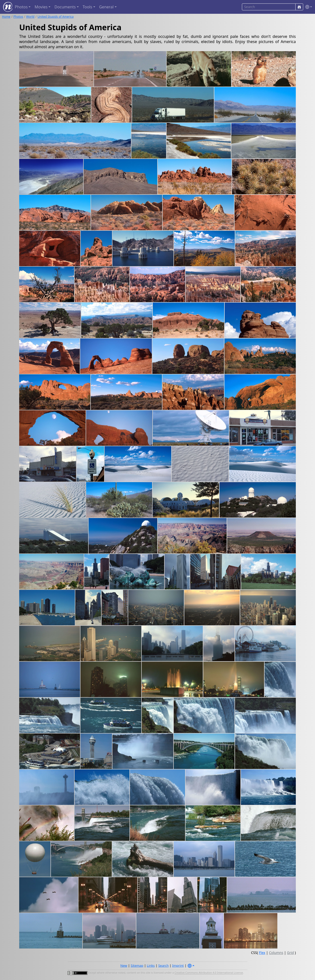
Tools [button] (87, 7)
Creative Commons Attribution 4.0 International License (209, 973)
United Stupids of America (55, 17)
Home (6, 17)
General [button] (106, 7)
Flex (262, 953)
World (30, 17)
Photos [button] (21, 7)
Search (163, 965)
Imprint (178, 965)
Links (151, 965)
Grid (290, 953)
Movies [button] (41, 7)
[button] (308, 7)
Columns (276, 953)
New (124, 965)
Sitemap (137, 965)
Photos (18, 17)
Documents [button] (65, 7)
